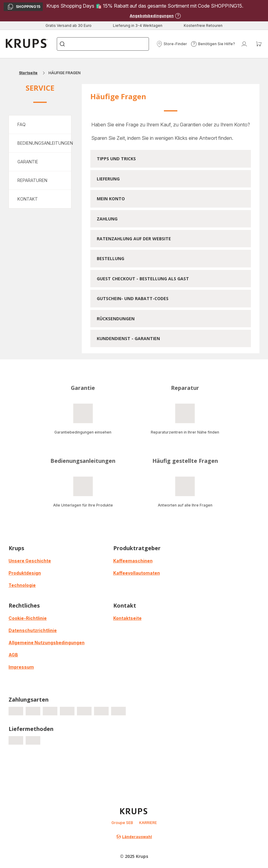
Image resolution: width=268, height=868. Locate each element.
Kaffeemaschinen (133, 561)
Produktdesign (25, 573)
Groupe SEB (122, 823)
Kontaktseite (127, 618)
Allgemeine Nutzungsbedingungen (47, 643)
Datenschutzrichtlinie (33, 630)
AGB (13, 655)
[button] (172, 44)
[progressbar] (16, 711)
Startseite (28, 73)
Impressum (21, 667)
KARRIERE (148, 823)
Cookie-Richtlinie (28, 618)
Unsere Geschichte (30, 561)
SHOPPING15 (24, 7)
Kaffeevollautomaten (137, 573)
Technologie (22, 585)
